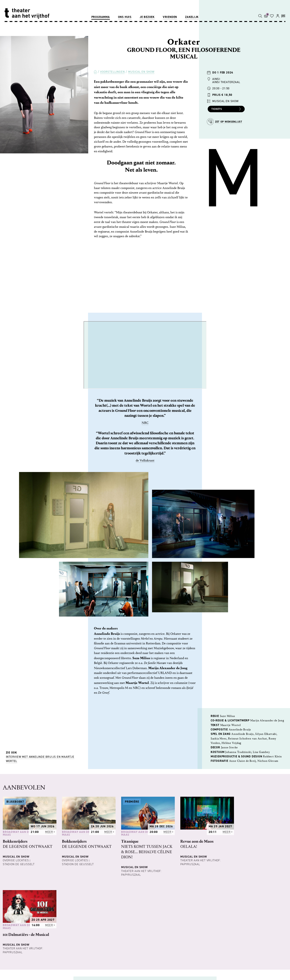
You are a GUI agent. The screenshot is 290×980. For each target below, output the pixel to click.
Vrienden (170, 17)
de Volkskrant (145, 460)
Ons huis (125, 17)
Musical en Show (141, 72)
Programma (101, 17)
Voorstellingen (112, 72)
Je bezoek (147, 17)
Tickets (227, 109)
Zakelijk (192, 17)
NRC (145, 423)
